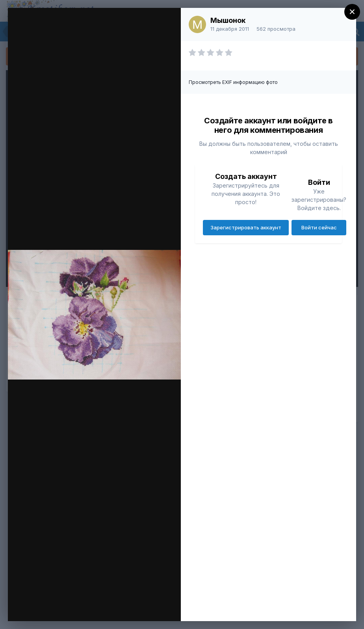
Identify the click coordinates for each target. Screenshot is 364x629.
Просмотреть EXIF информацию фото (233, 82)
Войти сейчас (319, 227)
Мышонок (228, 20)
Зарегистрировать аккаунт (246, 227)
